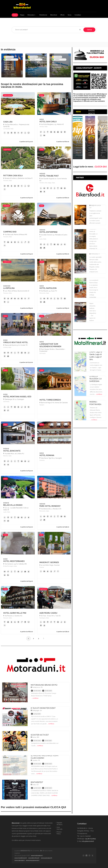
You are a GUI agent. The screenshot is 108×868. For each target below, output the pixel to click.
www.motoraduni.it (37, 856)
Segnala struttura (59, 824)
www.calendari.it (19, 860)
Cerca (89, 30)
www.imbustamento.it (33, 860)
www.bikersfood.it (34, 858)
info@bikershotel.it (88, 841)
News (70, 15)
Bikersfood (54, 15)
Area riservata (59, 828)
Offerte (62, 15)
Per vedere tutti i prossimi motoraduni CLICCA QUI (33, 807)
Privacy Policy (59, 833)
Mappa (22, 15)
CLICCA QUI (100, 167)
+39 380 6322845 (90, 839)
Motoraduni (31, 15)
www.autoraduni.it (46, 858)
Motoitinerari (43, 15)
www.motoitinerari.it (21, 858)
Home (15, 15)
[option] (12, 65)
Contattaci (78, 15)
